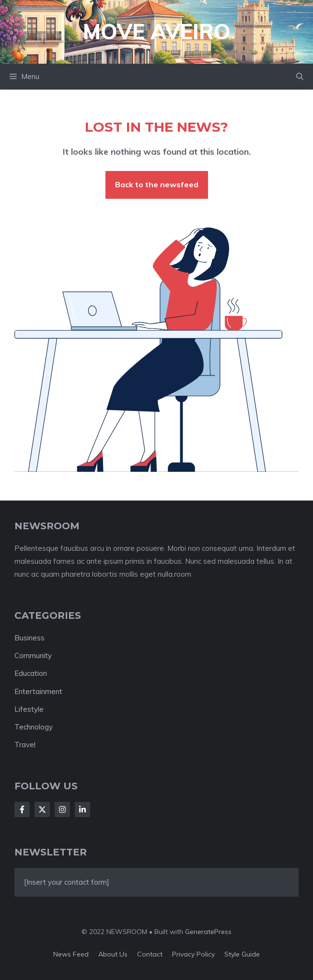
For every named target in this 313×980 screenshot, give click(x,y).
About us (113, 954)
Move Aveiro (157, 31)
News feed (71, 954)
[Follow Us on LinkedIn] (82, 809)
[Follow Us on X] (42, 809)
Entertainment (38, 691)
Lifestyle (29, 709)
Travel (25, 745)
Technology (34, 727)
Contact (150, 954)
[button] (300, 77)
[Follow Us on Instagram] (62, 809)
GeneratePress (208, 932)
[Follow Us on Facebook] (22, 809)
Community (33, 655)
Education (31, 673)
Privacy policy (193, 954)
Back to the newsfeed (157, 184)
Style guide (242, 954)
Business (29, 638)
